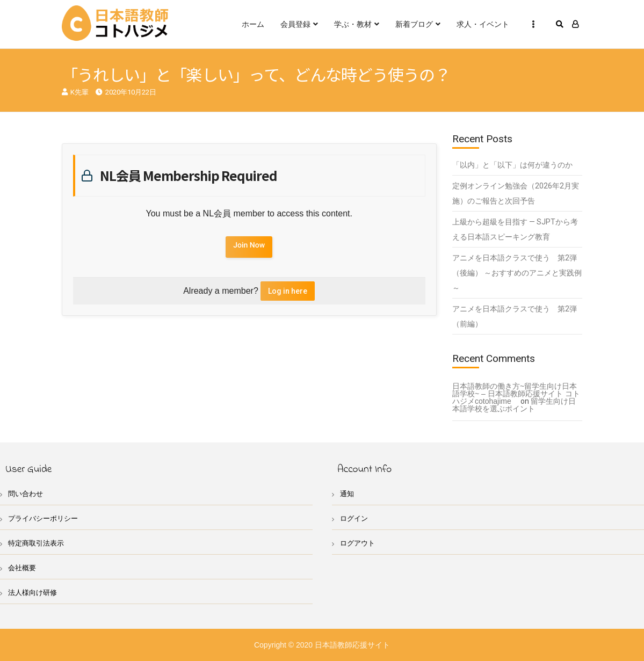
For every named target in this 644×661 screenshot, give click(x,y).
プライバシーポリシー (43, 518)
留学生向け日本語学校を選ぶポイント (514, 405)
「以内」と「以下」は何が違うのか (512, 165)
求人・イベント (483, 24)
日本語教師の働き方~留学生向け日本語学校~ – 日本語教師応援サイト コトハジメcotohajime (516, 394)
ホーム (253, 24)
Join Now (249, 245)
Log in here (288, 291)
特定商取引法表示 (36, 543)
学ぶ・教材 (353, 24)
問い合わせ (26, 494)
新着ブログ (414, 24)
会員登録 (295, 24)
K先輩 (79, 92)
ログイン (354, 518)
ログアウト (357, 543)
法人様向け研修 (32, 593)
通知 (347, 494)
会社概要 (22, 568)
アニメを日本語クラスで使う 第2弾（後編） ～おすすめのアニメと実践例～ (517, 273)
